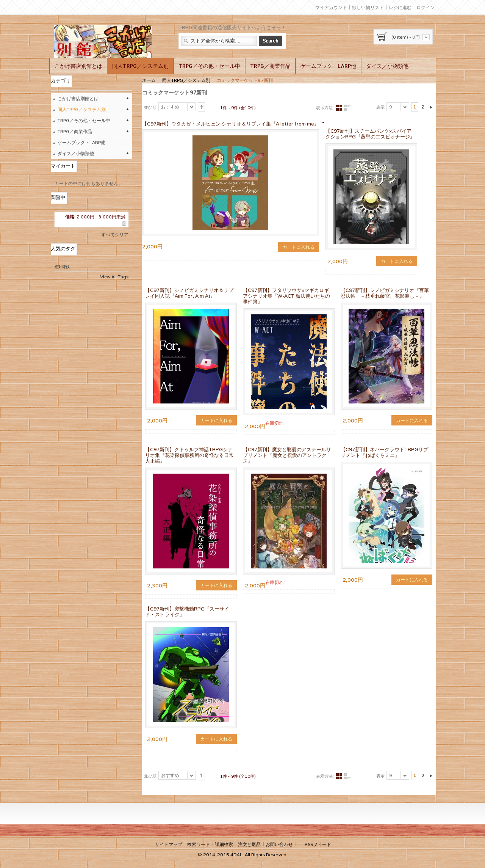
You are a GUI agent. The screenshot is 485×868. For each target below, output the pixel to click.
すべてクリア (115, 235)
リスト (347, 108)
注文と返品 (249, 844)
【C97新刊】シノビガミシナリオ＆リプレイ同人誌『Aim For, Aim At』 (189, 293)
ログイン (426, 7)
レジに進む (400, 7)
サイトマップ (169, 844)
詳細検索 (224, 844)
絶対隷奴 (62, 267)
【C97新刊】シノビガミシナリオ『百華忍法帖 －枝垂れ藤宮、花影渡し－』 (385, 293)
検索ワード (199, 844)
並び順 (150, 107)
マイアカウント (331, 7)
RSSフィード (318, 844)
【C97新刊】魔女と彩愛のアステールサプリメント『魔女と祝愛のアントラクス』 (287, 455)
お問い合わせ (279, 844)
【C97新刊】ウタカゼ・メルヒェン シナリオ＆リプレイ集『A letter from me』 (231, 124)
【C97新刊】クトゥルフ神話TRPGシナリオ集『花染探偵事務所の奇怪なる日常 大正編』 (189, 455)
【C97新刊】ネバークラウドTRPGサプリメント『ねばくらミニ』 (384, 452)
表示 (380, 107)
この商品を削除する (124, 224)
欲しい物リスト (368, 7)
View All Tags (114, 277)
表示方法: (325, 108)
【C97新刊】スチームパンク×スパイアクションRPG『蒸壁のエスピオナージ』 (370, 134)
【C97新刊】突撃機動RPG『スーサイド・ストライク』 (187, 612)
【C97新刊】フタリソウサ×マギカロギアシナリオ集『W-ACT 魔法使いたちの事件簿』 (286, 296)
